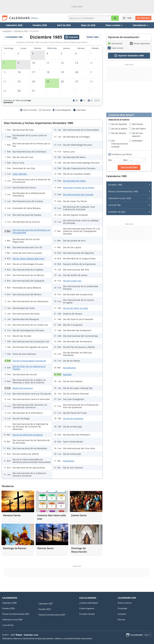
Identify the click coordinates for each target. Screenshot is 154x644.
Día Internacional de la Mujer (118, 144)
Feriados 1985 (115, 185)
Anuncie (121, 619)
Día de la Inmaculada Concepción (29, 361)
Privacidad (122, 608)
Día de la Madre (119, 129)
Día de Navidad (119, 124)
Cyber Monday (20, 174)
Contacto (122, 614)
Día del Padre (138, 129)
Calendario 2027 (46, 604)
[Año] (130, 18)
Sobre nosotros (125, 603)
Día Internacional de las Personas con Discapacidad (31, 231)
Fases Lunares (116, 48)
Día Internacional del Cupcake (78, 194)
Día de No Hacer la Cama (76, 308)
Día (115, 160)
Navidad (67, 374)
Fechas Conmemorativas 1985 (123, 191)
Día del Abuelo (118, 133)
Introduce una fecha (121, 154)
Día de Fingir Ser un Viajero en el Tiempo (29, 368)
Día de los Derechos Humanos (28, 435)
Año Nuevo (137, 124)
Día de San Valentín (136, 135)
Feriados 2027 (45, 609)
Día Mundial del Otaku (74, 181)
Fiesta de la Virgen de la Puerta (79, 188)
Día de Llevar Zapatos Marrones (28, 258)
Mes (135, 160)
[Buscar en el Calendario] (115, 18)
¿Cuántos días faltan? (121, 115)
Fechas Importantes (140, 43)
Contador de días (117, 212)
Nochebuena (69, 368)
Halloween (137, 141)
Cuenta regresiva (87, 608)
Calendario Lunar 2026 (120, 198)
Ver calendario (143, 18)
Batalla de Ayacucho (23, 388)
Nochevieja (69, 461)
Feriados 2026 (40, 25)
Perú (35, 18)
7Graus (19, 635)
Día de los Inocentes (73, 418)
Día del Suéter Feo (72, 281)
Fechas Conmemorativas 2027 (52, 615)
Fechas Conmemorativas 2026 (16, 614)
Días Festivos (115, 43)
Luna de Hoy (114, 205)
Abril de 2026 (64, 25)
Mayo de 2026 (88, 25)
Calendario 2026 (14, 25)
